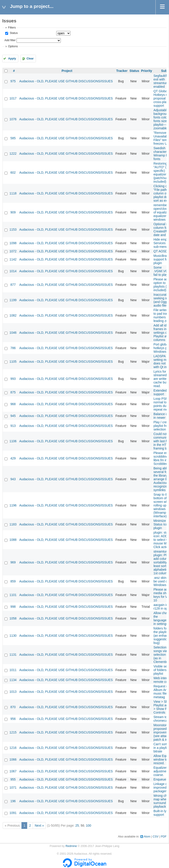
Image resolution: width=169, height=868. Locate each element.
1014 (13, 271)
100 (88, 825)
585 (13, 138)
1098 (13, 243)
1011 (13, 670)
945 (13, 416)
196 (13, 801)
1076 (13, 119)
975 (13, 81)
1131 (13, 655)
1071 (13, 788)
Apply (12, 59)
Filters (12, 28)
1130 (13, 636)
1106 (13, 441)
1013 (13, 692)
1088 (13, 540)
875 (13, 392)
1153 (13, 229)
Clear (30, 59)
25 (77, 825)
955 (13, 779)
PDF (164, 837)
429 (13, 458)
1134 (13, 680)
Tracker (122, 71)
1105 (13, 362)
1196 (13, 505)
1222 (13, 154)
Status (13, 33)
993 (13, 379)
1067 (13, 771)
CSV (156, 837)
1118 (13, 193)
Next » (39, 825)
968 (13, 404)
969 (13, 562)
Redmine (71, 846)
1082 (13, 315)
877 (13, 285)
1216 (13, 748)
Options (13, 46)
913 (13, 426)
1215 (13, 732)
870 (13, 707)
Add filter (10, 40)
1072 (13, 251)
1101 (13, 595)
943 (13, 479)
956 (13, 719)
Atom (147, 837)
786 (13, 348)
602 (13, 173)
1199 (13, 300)
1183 (13, 524)
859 (13, 581)
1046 (13, 333)
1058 (13, 618)
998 (13, 607)
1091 (13, 813)
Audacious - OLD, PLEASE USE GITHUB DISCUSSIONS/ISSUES (66, 81)
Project (67, 71)
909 (13, 212)
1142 (13, 259)
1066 (13, 759)
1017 (13, 98)
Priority (147, 71)
